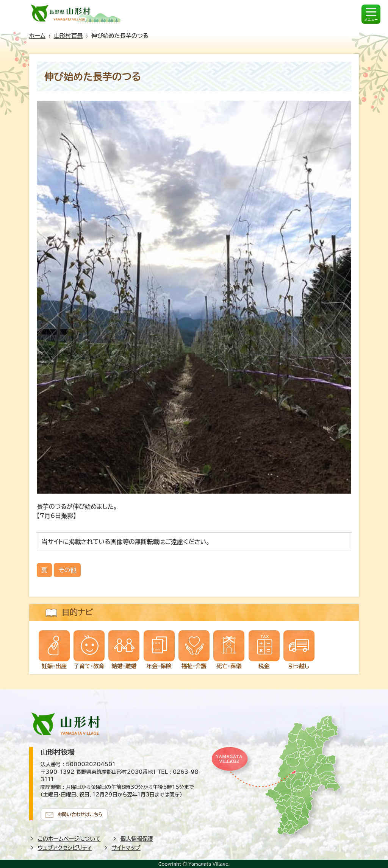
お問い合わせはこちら (82, 813)
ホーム (37, 36)
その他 (67, 570)
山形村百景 (68, 36)
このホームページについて (69, 838)
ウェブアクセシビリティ (65, 847)
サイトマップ (126, 847)
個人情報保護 (137, 838)
